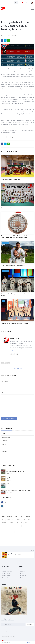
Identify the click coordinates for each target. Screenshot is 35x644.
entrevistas (5, 529)
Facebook (4, 452)
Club (23, 635)
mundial (12, 529)
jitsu (13, 137)
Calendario (5, 441)
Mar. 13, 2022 (11, 553)
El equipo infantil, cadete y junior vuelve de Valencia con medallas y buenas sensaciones (19, 471)
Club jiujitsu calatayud (25, 580)
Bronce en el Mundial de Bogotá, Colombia (13, 266)
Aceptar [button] (28, 642)
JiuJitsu (21, 517)
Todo (3, 517)
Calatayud (10, 517)
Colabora (13, 635)
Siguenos (5, 506)
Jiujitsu (24, 520)
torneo (10, 526)
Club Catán (22, 571)
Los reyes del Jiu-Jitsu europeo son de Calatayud (15, 324)
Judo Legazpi (23, 573)
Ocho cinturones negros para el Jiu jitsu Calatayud (19, 490)
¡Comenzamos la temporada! (9, 208)
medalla (12, 523)
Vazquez (4, 526)
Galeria (4, 444)
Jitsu (8, 532)
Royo (3, 532)
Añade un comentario (9, 418)
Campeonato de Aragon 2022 (14, 555)
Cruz (16, 517)
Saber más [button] (8, 643)
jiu (18, 137)
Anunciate (19, 635)
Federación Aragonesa (7, 569)
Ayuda (8, 635)
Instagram (5, 448)
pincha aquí (13, 351)
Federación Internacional (8, 578)
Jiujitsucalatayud (11, 520)
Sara (26, 523)
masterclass (17, 526)
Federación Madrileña (7, 571)
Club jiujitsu (4, 36)
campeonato (5, 243)
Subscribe (30, 624)
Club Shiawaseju (23, 578)
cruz (9, 137)
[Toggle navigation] (33, 9)
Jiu (12, 532)
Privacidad (28, 635)
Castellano (5, 641)
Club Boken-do (23, 576)
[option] (17, 555)
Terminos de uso (5, 637)
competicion (5, 523)
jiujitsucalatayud (29, 532)
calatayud (23, 137)
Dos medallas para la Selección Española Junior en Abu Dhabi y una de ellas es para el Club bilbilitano (17, 237)
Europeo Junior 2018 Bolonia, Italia (11, 180)
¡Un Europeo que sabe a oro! (13, 484)
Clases (4, 433)
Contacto (3, 635)
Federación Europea (7, 576)
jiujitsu (19, 520)
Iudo (21, 569)
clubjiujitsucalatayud (7, 535)
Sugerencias (13, 637)
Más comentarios (18, 369)
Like (4, 502)
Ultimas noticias (6, 437)
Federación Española (7, 573)
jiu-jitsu (24, 526)
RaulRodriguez (19, 532)
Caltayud (26, 529)
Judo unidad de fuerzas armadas (9, 580)
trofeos (30, 520)
